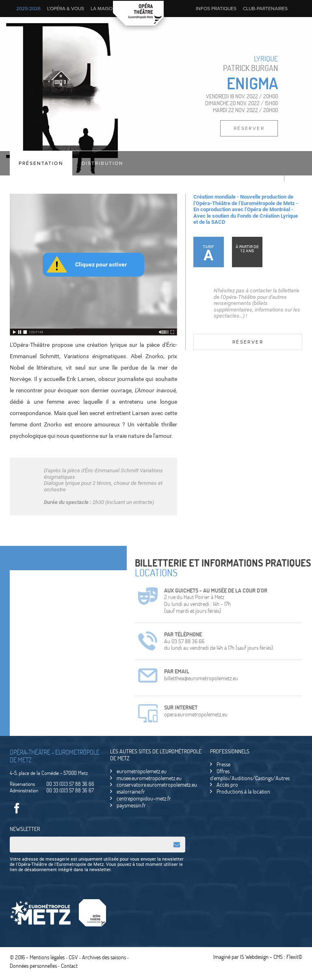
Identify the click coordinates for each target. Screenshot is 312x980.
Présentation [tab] (43, 164)
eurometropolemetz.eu (142, 771)
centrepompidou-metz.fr (144, 798)
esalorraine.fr (131, 791)
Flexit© (294, 956)
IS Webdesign (254, 956)
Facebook (17, 809)
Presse (223, 764)
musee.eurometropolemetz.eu (149, 778)
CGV (73, 957)
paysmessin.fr (131, 805)
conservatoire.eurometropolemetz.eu (157, 784)
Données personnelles (33, 964)
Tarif (209, 254)
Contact (69, 964)
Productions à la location (243, 791)
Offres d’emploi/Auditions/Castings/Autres (250, 774)
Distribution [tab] (108, 164)
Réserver (249, 128)
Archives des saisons (104, 957)
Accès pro (227, 784)
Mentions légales (47, 957)
